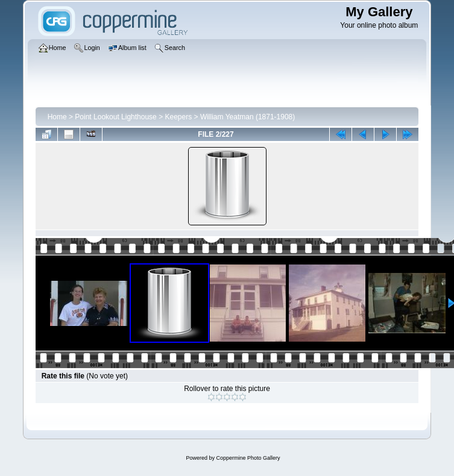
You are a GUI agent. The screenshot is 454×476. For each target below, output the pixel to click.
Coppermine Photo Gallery (248, 458)
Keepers (178, 117)
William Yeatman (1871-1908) (247, 117)
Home (57, 117)
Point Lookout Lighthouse (115, 117)
